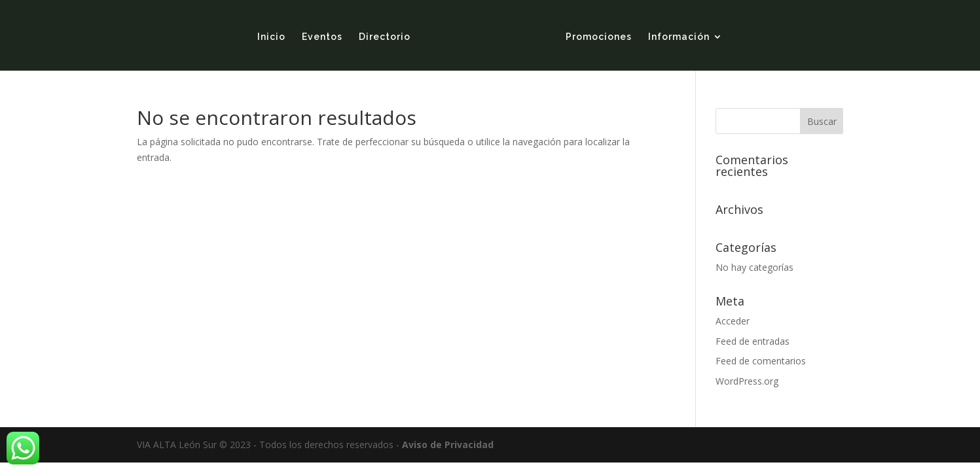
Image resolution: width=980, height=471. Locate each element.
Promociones (599, 37)
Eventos (322, 37)
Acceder (733, 321)
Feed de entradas (753, 341)
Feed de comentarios (761, 361)
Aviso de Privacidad (448, 445)
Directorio (385, 37)
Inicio (271, 37)
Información (679, 37)
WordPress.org (747, 381)
